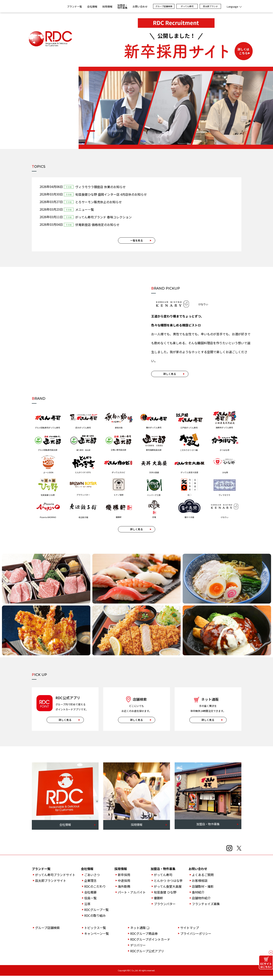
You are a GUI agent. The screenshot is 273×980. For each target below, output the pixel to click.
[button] (91, 131)
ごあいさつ (92, 879)
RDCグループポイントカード (150, 944)
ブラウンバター (165, 908)
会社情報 (87, 873)
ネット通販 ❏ (140, 932)
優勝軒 (159, 902)
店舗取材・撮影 (203, 891)
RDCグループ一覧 (96, 914)
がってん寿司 (187, 6)
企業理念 (90, 885)
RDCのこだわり (95, 891)
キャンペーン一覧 (97, 938)
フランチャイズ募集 (206, 908)
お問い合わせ (198, 873)
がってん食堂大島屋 (168, 891)
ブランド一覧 (75, 6)
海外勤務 (124, 891)
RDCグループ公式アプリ (147, 955)
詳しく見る (170, 376)
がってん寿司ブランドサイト (55, 879)
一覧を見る (136, 240)
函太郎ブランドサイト (51, 885)
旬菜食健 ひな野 (165, 896)
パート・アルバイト (132, 896)
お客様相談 (200, 885)
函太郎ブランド (210, 6)
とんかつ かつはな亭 (168, 885)
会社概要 (90, 896)
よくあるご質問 (203, 879)
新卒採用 (124, 879)
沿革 (87, 908)
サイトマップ (190, 932)
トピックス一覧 (95, 932)
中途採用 (124, 885)
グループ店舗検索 (164, 6)
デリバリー (138, 949)
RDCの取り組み (95, 920)
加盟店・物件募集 (163, 873)
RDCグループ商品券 (144, 938)
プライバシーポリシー (196, 938)
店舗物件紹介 (201, 902)
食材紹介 (198, 896)
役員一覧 (90, 902)
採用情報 (121, 873)
